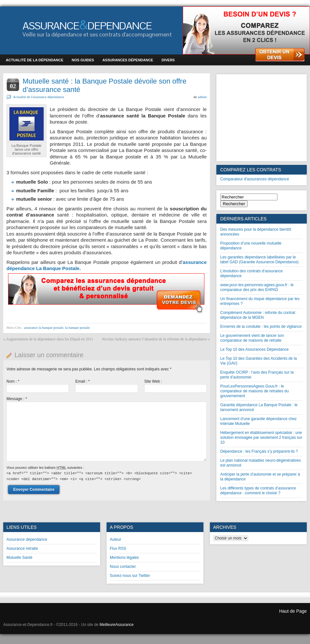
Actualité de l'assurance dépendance (39, 97)
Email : (83, 381)
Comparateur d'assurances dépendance (255, 179)
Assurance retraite (22, 548)
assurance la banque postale (44, 327)
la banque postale (77, 327)
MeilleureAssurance (116, 625)
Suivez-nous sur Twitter (130, 576)
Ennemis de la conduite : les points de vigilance (261, 327)
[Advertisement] (262, 118)
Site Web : (153, 381)
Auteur (115, 539)
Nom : (13, 381)
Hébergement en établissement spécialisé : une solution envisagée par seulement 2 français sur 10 (261, 438)
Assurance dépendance (27, 539)
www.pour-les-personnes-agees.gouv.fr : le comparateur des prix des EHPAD (257, 287)
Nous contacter (123, 567)
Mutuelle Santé (19, 558)
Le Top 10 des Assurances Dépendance (254, 349)
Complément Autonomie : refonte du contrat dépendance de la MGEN (258, 315)
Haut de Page (293, 611)
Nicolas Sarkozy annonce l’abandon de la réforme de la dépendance (154, 339)
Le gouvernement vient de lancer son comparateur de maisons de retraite (252, 338)
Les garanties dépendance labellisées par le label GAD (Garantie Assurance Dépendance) (259, 260)
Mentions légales (124, 558)
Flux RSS (118, 548)
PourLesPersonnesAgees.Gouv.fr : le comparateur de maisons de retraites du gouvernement (254, 391)
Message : (17, 399)
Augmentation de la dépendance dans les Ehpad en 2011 (49, 339)
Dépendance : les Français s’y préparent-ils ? (259, 451)
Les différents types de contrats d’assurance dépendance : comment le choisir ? (258, 491)
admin (202, 97)
